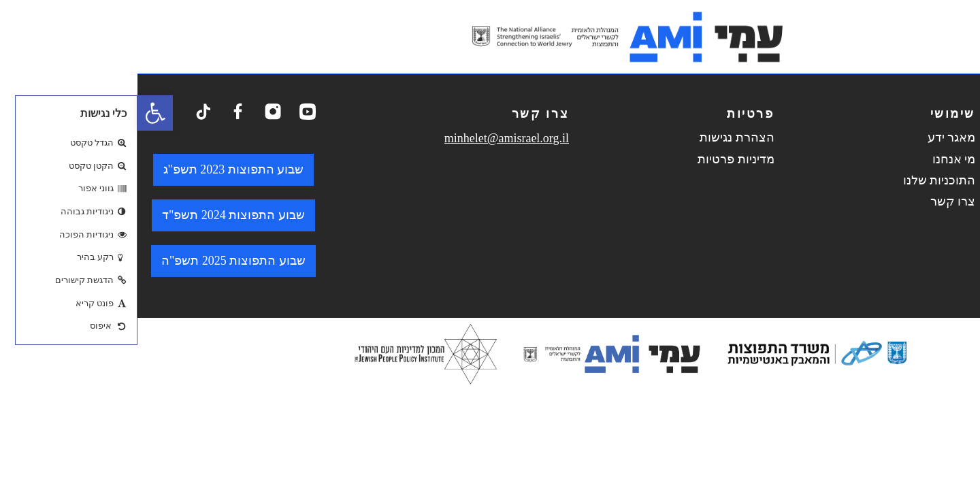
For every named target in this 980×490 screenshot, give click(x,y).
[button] (18, 113)
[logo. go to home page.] (490, 37)
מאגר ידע (814, 137)
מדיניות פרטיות (599, 159)
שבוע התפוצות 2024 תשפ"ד (96, 215)
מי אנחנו (817, 159)
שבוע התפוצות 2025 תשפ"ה (96, 261)
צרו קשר (816, 201)
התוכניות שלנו (802, 180)
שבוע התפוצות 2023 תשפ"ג (96, 169)
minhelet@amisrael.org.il (369, 138)
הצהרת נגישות (600, 137)
